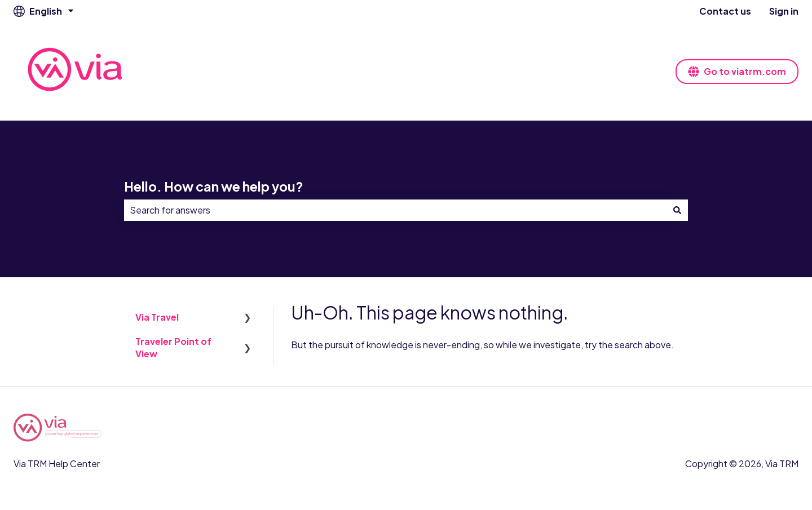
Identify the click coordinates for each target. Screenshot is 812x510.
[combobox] (395, 210)
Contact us (725, 11)
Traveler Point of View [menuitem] (173, 347)
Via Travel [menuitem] (157, 317)
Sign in (784, 11)
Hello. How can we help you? (214, 186)
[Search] (677, 210)
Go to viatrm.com (737, 71)
